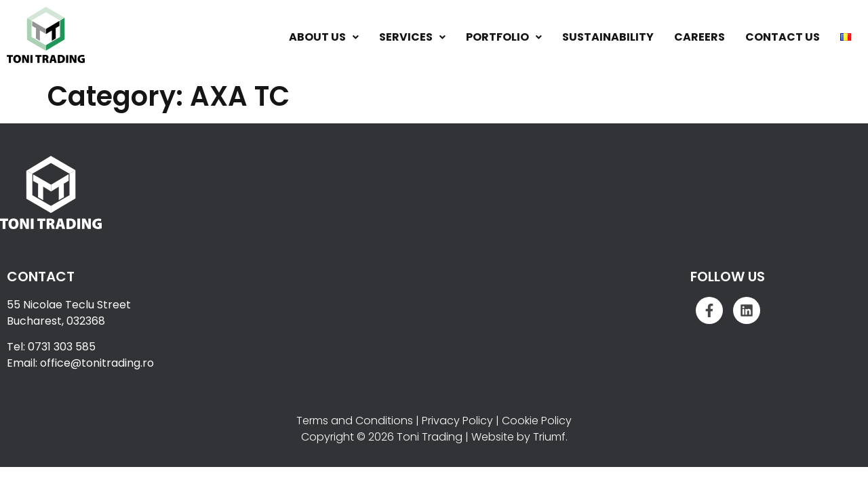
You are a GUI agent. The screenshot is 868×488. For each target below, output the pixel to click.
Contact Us (783, 37)
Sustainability (608, 37)
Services (412, 37)
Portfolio (504, 37)
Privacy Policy (457, 421)
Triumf (549, 437)
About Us (324, 37)
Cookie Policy (537, 421)
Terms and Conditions (355, 421)
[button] (324, 37)
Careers (699, 37)
